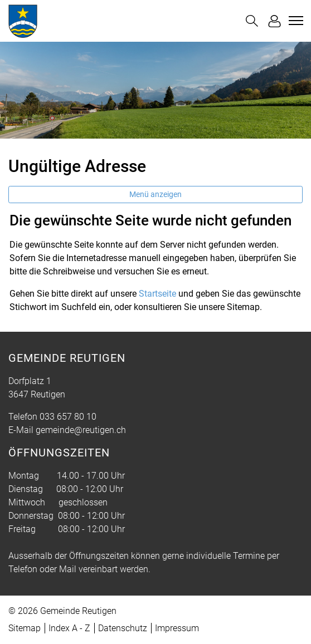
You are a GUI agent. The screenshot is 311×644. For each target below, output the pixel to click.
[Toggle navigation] (294, 21)
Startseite (157, 294)
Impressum (177, 628)
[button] (252, 21)
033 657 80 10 (68, 417)
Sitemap (25, 628)
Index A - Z (69, 628)
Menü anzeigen (155, 194)
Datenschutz (123, 628)
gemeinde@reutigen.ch (81, 430)
